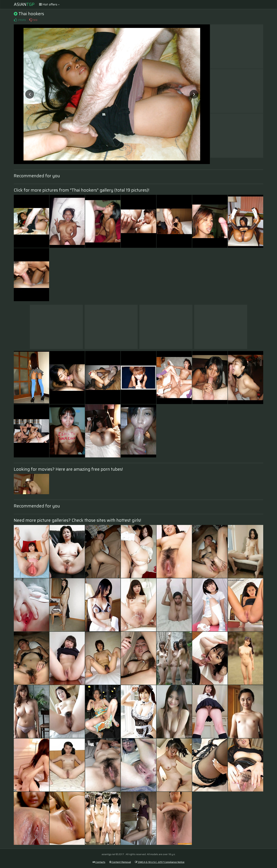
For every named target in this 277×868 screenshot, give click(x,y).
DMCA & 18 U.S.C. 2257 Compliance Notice (160, 862)
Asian (24, 4)
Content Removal (120, 862)
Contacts (99, 862)
